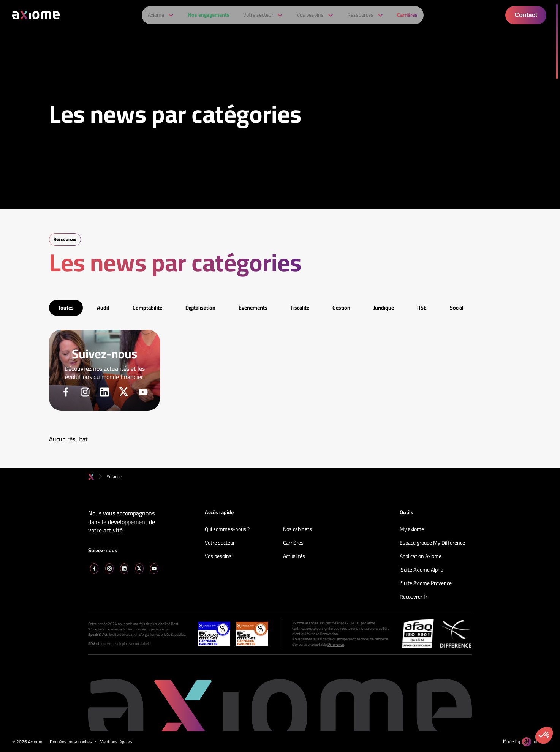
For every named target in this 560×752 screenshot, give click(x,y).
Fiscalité (300, 308)
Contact (526, 15)
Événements (253, 308)
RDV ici (93, 644)
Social (457, 308)
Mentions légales (116, 742)
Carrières (293, 543)
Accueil (91, 477)
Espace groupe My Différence (432, 543)
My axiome (412, 529)
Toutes (66, 308)
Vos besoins (218, 556)
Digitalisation (200, 308)
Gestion (341, 308)
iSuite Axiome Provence (426, 583)
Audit (103, 308)
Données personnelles (71, 742)
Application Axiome (421, 556)
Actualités (294, 556)
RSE (422, 308)
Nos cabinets (297, 529)
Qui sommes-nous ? (227, 529)
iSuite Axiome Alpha (422, 570)
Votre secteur (220, 543)
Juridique (384, 308)
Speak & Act (98, 635)
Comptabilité (147, 308)
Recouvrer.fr (414, 597)
